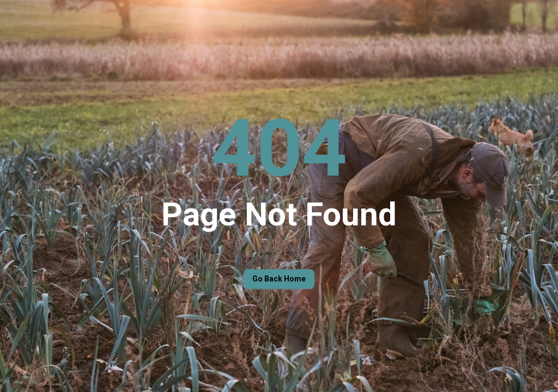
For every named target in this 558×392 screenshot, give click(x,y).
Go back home (279, 279)
